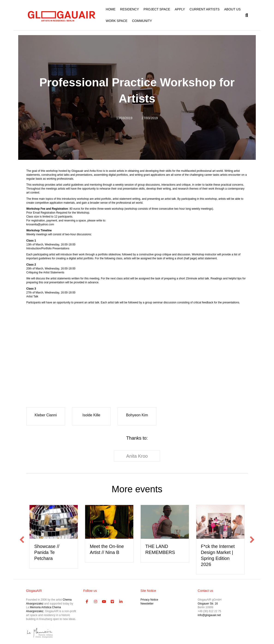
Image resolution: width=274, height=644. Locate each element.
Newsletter (147, 604)
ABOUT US (232, 9)
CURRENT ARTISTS (205, 9)
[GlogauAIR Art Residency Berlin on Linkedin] (121, 602)
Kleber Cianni (46, 415)
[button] (22, 540)
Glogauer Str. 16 (208, 604)
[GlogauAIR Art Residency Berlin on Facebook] (87, 602)
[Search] (246, 15)
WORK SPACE (117, 21)
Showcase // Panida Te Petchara (47, 552)
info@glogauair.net (209, 615)
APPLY (180, 9)
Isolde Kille (91, 415)
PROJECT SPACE (157, 9)
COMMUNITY (142, 21)
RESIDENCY (130, 9)
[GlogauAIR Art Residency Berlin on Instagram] (95, 602)
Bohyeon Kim (137, 415)
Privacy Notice (149, 600)
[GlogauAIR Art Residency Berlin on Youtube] (104, 602)
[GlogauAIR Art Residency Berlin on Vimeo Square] (112, 602)
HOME (111, 9)
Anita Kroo (137, 456)
